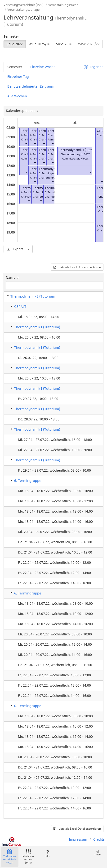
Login (98, 853)
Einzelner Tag (18, 77)
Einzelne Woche (43, 67)
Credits (99, 839)
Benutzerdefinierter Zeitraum (31, 86)
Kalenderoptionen (21, 111)
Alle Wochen (17, 96)
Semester (11, 36)
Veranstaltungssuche (63, 5)
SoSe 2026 (64, 44)
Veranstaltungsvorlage (23, 10)
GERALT (20, 307)
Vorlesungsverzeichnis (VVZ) (24, 5)
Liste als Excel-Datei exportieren (77, 267)
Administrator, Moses (75, 158)
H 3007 (86, 154)
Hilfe (47, 854)
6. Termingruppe (28, 481)
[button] (26, 144)
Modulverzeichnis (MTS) (28, 857)
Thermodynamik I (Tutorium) (80, 150)
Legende (94, 67)
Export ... (18, 249)
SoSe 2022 (15, 44)
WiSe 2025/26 (39, 44)
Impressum (78, 839)
